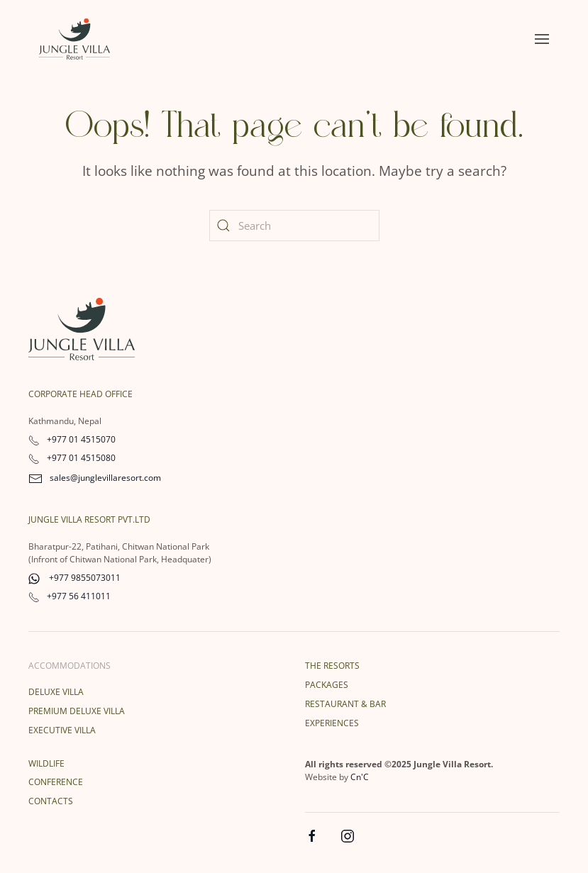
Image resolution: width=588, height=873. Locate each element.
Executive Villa (62, 730)
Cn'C (360, 777)
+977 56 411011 (70, 596)
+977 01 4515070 (72, 439)
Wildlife (46, 763)
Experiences (332, 723)
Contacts (51, 801)
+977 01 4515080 (72, 458)
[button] (542, 39)
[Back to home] (74, 39)
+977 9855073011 (74, 578)
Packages (327, 685)
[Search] (294, 226)
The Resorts (332, 666)
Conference (56, 782)
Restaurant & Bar (345, 704)
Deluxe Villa (56, 692)
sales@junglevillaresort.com (95, 478)
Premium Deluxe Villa (77, 711)
